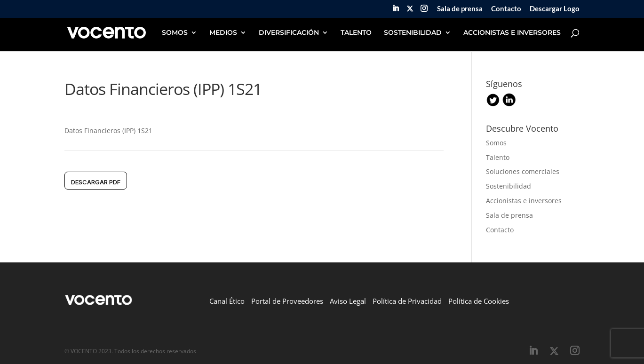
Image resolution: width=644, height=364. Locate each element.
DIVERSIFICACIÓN (289, 33)
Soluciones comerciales (523, 171)
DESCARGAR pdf (96, 182)
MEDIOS (223, 33)
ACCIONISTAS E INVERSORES (512, 33)
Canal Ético (227, 301)
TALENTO (356, 33)
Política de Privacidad (407, 301)
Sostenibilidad (509, 186)
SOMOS (175, 33)
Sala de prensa (460, 9)
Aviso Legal (348, 301)
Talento (498, 157)
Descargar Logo (555, 9)
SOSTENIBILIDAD (413, 33)
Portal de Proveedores (287, 301)
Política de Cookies (479, 301)
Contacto (506, 9)
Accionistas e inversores (524, 201)
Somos (496, 143)
